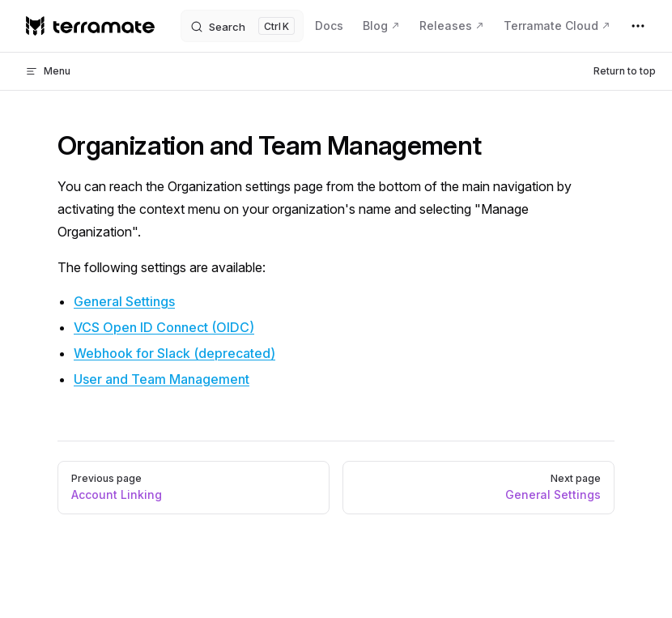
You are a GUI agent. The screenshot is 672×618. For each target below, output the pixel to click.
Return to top (625, 71)
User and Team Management (162, 379)
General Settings (124, 301)
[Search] (242, 26)
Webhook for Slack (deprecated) (174, 353)
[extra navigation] (638, 26)
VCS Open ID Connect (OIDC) (164, 327)
